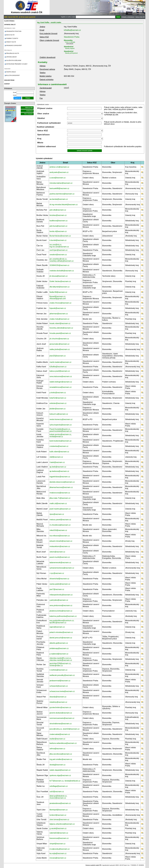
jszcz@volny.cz (56, 729)
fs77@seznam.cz (57, 781)
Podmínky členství (12, 38)
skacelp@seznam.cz (58, 697)
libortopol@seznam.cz (59, 810)
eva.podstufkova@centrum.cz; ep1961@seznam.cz (62, 622)
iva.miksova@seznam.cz (60, 536)
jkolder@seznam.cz (58, 409)
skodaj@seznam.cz (57, 765)
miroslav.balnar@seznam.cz (61, 183)
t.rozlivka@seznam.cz (58, 670)
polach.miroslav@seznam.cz (61, 632)
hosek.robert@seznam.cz (60, 323)
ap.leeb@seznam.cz (58, 467)
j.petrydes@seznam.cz (59, 600)
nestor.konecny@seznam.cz (61, 419)
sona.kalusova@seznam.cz (61, 376)
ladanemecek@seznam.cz (60, 563)
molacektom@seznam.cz (60, 546)
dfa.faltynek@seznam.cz (60, 287)
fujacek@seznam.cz (58, 308)
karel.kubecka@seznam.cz (60, 441)
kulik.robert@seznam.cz (59, 452)
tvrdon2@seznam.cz (58, 815)
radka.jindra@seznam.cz (60, 349)
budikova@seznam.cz (59, 221)
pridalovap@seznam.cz (59, 648)
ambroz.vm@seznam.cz (59, 167)
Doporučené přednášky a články (17, 64)
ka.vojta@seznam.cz (58, 853)
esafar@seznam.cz (57, 739)
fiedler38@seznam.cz (58, 292)
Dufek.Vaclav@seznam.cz (60, 281)
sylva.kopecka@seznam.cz (61, 425)
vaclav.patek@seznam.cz (60, 584)
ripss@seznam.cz (57, 514)
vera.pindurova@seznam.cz (61, 605)
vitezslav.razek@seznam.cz (61, 660)
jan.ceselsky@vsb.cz (58, 259)
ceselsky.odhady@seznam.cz (62, 261)
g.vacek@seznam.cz (58, 828)
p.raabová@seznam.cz (59, 654)
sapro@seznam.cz (57, 627)
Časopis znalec (11, 72)
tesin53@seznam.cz (71, 729)
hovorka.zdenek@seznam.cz (61, 328)
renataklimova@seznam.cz (61, 387)
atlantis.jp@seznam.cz (59, 643)
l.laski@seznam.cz (57, 462)
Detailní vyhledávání (128, 17)
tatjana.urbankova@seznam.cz (62, 824)
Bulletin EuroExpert (13, 75)
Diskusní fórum (9, 80)
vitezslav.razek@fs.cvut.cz (60, 658)
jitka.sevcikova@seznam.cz (61, 754)
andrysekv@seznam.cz (59, 172)
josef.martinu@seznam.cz (60, 509)
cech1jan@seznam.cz (59, 250)
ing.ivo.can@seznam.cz (59, 247)
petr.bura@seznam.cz (58, 226)
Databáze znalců (10, 25)
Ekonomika (68, 40)
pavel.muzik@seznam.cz (60, 557)
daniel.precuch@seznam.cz (61, 638)
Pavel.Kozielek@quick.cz (60, 429)
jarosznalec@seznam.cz (59, 344)
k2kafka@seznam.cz (72, 30)
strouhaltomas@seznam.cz (61, 724)
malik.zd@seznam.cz (58, 503)
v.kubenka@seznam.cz (59, 446)
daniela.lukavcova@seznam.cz (62, 482)
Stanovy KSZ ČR (11, 42)
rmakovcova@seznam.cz (60, 493)
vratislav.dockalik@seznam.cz (62, 271)
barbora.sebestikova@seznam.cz (63, 743)
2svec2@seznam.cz (58, 798)
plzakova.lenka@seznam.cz (61, 611)
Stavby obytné (70, 48)
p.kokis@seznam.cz (58, 393)
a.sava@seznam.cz (58, 178)
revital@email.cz (56, 437)
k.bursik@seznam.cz (58, 240)
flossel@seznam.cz (57, 296)
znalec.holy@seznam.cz (59, 319)
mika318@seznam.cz (58, 530)
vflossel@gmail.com (58, 299)
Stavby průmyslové (71, 53)
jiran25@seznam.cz (58, 356)
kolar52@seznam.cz (58, 398)
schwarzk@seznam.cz (59, 686)
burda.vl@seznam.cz (58, 231)
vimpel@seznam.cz (57, 844)
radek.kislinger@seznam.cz (61, 382)
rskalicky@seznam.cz (58, 702)
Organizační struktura (14, 31)
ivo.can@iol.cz (55, 245)
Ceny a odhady (70, 42)
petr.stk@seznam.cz (58, 210)
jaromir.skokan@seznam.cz (61, 713)
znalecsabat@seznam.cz (60, 734)
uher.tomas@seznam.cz (59, 820)
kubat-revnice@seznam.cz (60, 434)
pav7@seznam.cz (57, 589)
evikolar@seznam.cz (58, 403)
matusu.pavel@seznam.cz (60, 520)
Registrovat (17, 98)
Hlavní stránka (9, 21)
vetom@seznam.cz (57, 552)
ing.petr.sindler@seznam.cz (61, 759)
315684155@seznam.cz (59, 265)
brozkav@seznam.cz (58, 215)
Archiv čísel (30, 111)
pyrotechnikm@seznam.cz (60, 707)
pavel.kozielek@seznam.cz (61, 431)
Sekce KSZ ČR (140, 17)
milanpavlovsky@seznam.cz (61, 595)
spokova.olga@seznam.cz (60, 775)
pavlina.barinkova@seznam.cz (62, 194)
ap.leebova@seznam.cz (59, 471)
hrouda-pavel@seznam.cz (60, 333)
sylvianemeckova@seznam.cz (62, 568)
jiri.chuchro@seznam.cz (59, 339)
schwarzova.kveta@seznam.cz (62, 691)
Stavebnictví (69, 47)
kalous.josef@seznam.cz (60, 371)
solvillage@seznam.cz (59, 786)
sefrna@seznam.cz (57, 749)
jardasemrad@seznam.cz (60, 681)
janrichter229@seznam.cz (60, 663)
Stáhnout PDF (29, 108)
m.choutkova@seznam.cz (60, 525)
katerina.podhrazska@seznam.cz (63, 616)
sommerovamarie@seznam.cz (62, 718)
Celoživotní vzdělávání (14, 60)
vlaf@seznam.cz (56, 457)
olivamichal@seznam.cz (59, 579)
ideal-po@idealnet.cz (58, 796)
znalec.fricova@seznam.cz (60, 303)
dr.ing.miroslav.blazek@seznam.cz (64, 205)
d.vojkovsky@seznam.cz (60, 849)
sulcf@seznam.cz (57, 792)
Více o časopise (28, 114)
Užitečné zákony (11, 57)
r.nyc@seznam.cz (57, 573)
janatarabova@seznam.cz (60, 803)
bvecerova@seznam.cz (59, 838)
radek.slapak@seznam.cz (60, 770)
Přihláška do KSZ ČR (13, 53)
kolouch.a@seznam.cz (59, 414)
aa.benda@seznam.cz (59, 199)
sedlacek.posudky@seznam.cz (62, 675)
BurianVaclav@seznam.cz (60, 236)
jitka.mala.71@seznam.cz (60, 498)
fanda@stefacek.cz (72, 781)
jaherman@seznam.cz (59, 314)
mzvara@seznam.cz (58, 858)
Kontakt (7, 84)
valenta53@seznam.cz (59, 833)
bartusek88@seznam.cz (59, 188)
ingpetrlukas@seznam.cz (60, 477)
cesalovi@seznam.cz (58, 255)
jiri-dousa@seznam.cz (59, 276)
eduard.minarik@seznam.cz (61, 541)
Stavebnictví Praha (72, 37)
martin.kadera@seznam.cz (60, 362)
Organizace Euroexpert (14, 46)
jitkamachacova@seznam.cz (61, 487)
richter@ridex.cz (56, 666)
